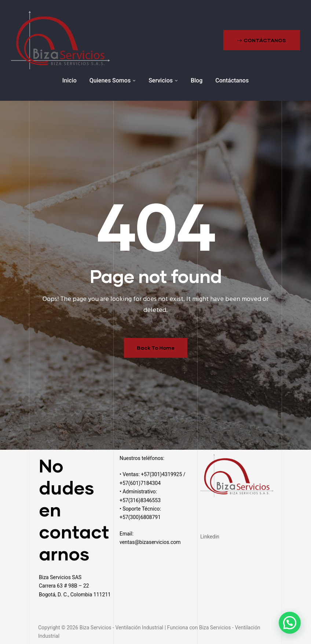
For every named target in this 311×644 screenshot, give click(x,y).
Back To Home (156, 348)
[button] (262, 40)
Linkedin (210, 537)
